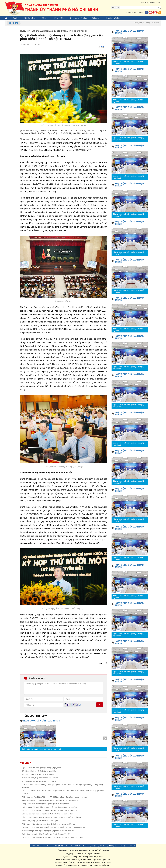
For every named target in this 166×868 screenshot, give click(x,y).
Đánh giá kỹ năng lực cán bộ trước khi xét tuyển (40, 821)
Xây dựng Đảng (31, 18)
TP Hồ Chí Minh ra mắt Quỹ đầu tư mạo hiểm (39, 771)
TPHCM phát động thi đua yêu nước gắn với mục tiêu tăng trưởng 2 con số (50, 800)
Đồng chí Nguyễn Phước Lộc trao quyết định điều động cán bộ (46, 804)
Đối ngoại (96, 18)
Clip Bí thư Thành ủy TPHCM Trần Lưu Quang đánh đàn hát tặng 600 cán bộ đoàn (53, 837)
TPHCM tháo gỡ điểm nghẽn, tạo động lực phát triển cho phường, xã (48, 831)
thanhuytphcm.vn (73, 865)
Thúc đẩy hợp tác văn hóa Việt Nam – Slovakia (40, 781)
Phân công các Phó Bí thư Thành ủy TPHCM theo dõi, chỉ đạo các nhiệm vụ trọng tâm (54, 797)
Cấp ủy (45, 18)
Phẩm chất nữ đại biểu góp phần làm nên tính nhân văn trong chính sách (49, 824)
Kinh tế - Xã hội (59, 18)
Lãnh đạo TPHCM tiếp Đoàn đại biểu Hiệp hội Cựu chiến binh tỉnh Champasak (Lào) (54, 827)
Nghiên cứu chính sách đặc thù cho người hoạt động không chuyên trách (49, 807)
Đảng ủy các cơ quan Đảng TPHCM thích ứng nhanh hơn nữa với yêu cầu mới (52, 817)
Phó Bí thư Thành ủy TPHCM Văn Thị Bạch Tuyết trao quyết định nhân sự (50, 810)
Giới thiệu (144, 3)
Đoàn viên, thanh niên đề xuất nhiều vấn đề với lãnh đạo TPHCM (46, 834)
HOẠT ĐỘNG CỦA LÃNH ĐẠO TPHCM (42, 721)
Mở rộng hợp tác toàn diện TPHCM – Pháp (38, 774)
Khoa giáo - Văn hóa (113, 18)
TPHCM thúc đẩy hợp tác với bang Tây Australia (40, 778)
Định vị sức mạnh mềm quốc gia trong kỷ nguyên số (41, 749)
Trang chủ (35, 846)
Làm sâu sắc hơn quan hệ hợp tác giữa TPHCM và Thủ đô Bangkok (48, 814)
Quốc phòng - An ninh (79, 18)
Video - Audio (155, 3)
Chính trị (16, 18)
